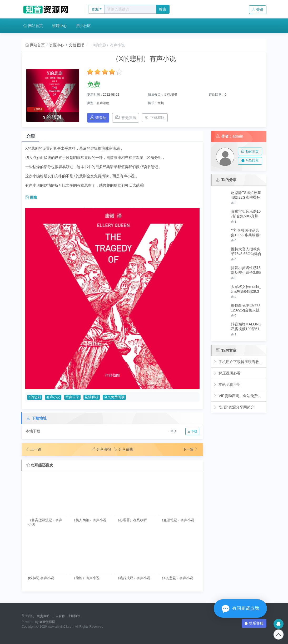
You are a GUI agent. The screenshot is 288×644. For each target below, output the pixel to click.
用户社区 (83, 26)
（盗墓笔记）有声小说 (177, 520)
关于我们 (28, 616)
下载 (192, 431)
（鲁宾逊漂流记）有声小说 (45, 522)
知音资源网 (47, 622)
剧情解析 (92, 397)
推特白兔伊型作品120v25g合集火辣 (246, 308)
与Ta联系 (250, 161)
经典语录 (72, 397)
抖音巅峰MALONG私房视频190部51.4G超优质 (246, 327)
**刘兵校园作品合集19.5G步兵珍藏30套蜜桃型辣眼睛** (246, 233)
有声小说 (53, 397)
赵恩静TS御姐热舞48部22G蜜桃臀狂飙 (246, 195)
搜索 (163, 9)
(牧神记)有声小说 (41, 578)
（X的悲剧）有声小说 (177, 578)
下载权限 (155, 118)
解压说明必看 (227, 373)
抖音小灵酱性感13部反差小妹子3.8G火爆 (246, 270)
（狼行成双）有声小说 (133, 578)
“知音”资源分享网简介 (234, 407)
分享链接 (123, 449)
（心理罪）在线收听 (131, 520)
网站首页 (33, 26)
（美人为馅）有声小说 (89, 520)
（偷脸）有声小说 (86, 578)
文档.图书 (77, 45)
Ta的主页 (250, 152)
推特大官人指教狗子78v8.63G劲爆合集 (246, 252)
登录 (258, 9)
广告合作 (59, 616)
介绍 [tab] (31, 136)
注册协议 (74, 616)
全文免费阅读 (114, 397)
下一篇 (191, 449)
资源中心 (59, 26)
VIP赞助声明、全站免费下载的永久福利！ (239, 396)
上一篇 (33, 449)
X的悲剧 (35, 397)
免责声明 (43, 616)
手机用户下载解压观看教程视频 (239, 362)
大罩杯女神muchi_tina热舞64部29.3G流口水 (246, 289)
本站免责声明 (227, 384)
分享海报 (101, 449)
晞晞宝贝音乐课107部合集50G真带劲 (246, 214)
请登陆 (98, 118)
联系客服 (254, 623)
